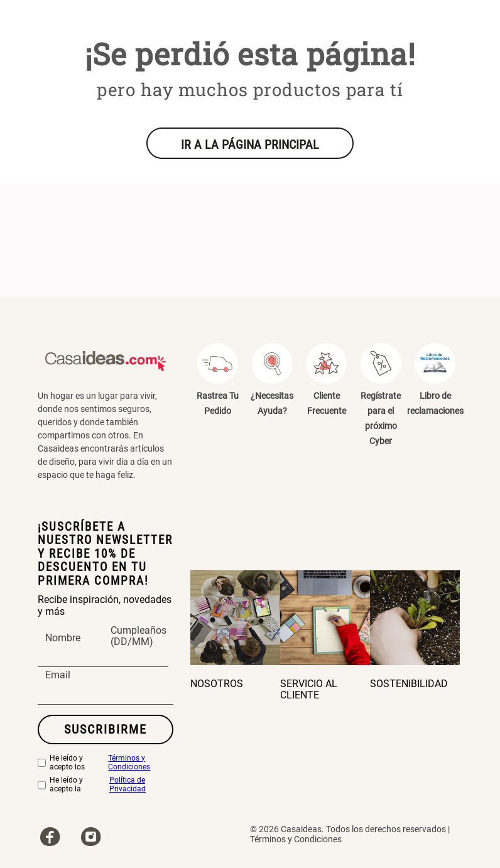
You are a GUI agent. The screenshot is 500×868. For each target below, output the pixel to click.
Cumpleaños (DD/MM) (139, 636)
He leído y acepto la (106, 785)
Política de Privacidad (128, 785)
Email (58, 676)
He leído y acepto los (106, 763)
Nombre (63, 638)
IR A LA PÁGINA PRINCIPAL (250, 144)
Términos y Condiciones (129, 763)
